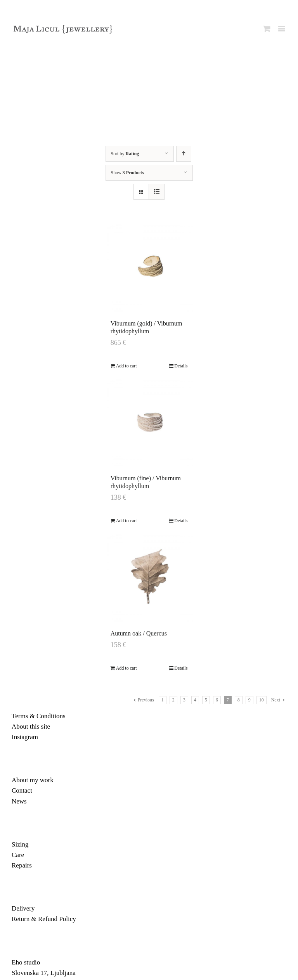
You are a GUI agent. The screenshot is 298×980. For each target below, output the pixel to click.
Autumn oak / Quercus (139, 633)
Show (127, 173)
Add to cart (126, 366)
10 (262, 700)
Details (181, 366)
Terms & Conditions (39, 716)
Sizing (20, 844)
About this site (31, 726)
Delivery (23, 908)
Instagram (25, 737)
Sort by (125, 154)
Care (18, 855)
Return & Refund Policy (44, 919)
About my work (33, 780)
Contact (22, 790)
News (19, 801)
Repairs (22, 865)
